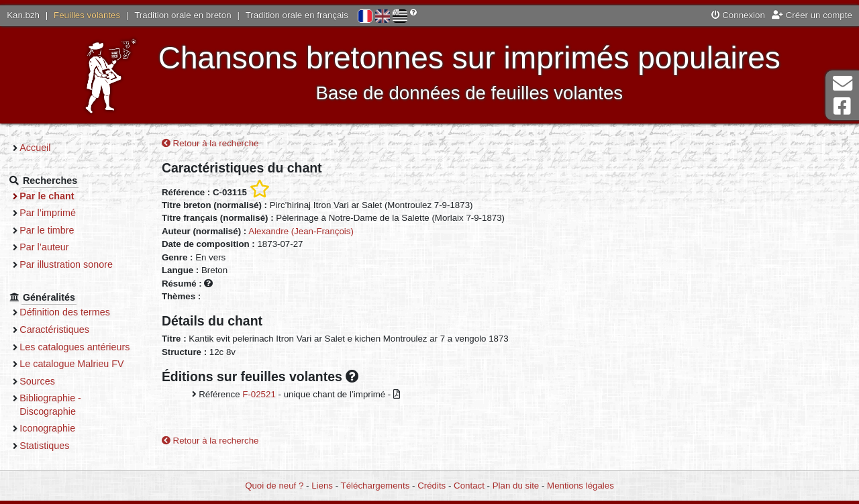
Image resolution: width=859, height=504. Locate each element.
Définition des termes (73, 312)
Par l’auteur (52, 247)
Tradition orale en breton (183, 15)
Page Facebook (842, 106)
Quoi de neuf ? (274, 486)
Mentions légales (580, 486)
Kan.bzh (23, 15)
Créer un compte (812, 15)
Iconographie (55, 442)
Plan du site (516, 486)
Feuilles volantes (87, 15)
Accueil (43, 148)
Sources (45, 394)
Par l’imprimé (56, 213)
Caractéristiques (62, 330)
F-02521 (259, 395)
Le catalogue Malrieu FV (80, 377)
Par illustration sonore (74, 264)
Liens (322, 486)
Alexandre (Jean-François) (301, 231)
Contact (469, 486)
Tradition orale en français (297, 15)
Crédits (432, 486)
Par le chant (55, 196)
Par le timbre (55, 230)
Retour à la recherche (210, 144)
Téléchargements (375, 486)
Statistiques (52, 458)
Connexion (738, 15)
